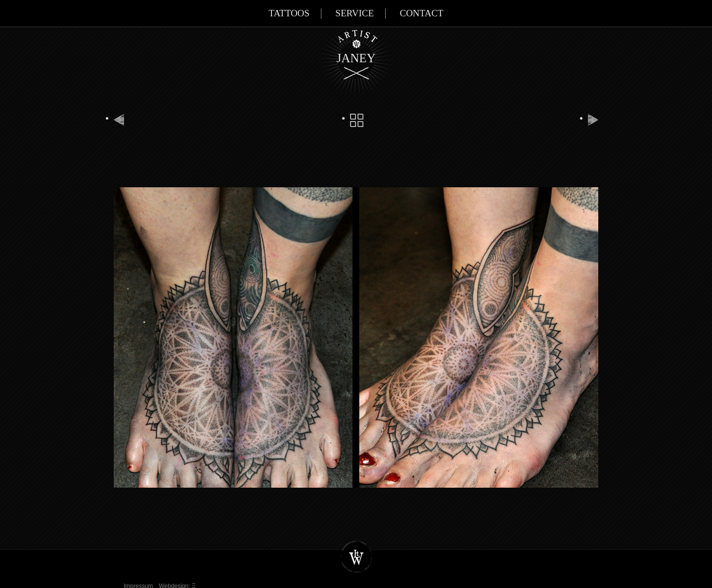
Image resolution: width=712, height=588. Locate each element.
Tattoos (289, 13)
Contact (421, 13)
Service (355, 13)
